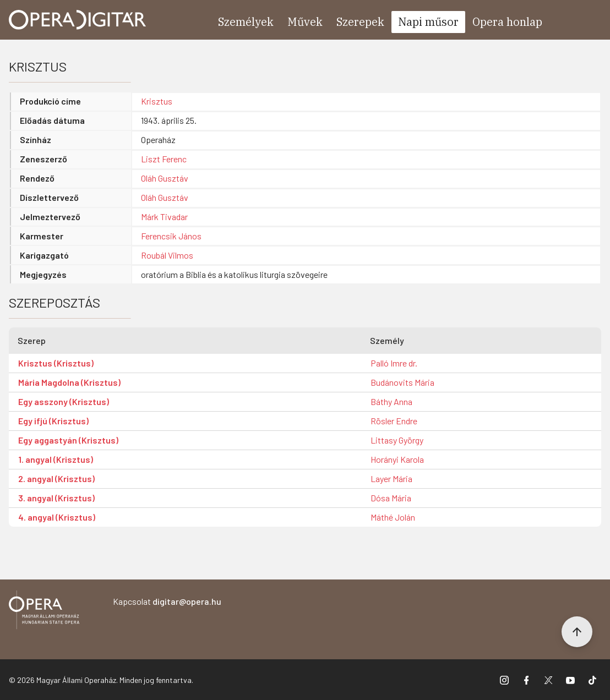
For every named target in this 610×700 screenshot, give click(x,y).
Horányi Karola (397, 459)
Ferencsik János (171, 236)
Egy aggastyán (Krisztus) (68, 440)
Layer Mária (391, 478)
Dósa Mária (391, 498)
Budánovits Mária (402, 382)
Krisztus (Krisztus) (56, 363)
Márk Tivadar (164, 217)
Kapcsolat (167, 601)
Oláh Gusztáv (165, 178)
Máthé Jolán (393, 517)
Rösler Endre (394, 421)
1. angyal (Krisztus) (56, 459)
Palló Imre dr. (394, 363)
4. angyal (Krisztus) (57, 517)
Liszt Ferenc (164, 159)
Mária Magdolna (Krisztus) (69, 382)
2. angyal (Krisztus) (56, 478)
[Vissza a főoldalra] (44, 612)
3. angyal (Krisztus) (56, 498)
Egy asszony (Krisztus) (64, 401)
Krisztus (157, 101)
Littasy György (397, 440)
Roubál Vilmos (167, 255)
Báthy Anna (391, 401)
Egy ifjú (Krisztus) (53, 421)
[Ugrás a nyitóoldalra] (78, 20)
